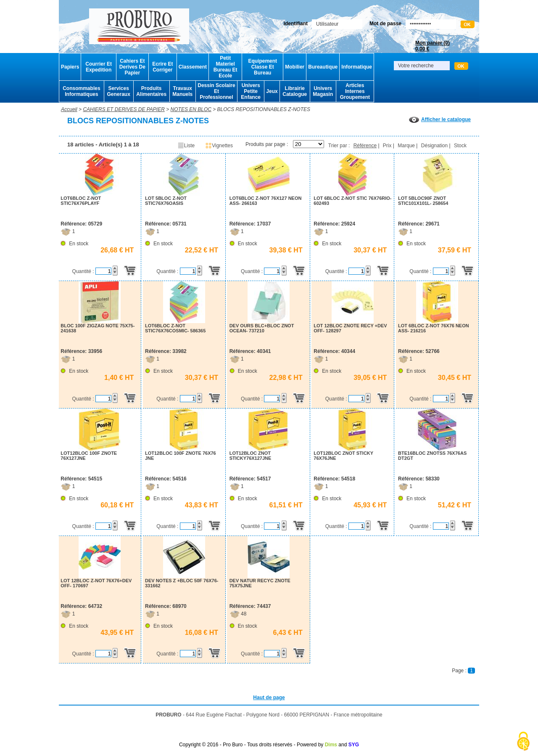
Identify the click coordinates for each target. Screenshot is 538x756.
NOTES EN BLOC (191, 109)
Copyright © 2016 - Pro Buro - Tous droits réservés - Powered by (251, 745)
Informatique (357, 67)
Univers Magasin (323, 91)
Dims (331, 745)
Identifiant (296, 24)
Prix (387, 146)
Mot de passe (385, 24)
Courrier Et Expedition (99, 67)
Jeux (272, 91)
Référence (365, 146)
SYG (354, 745)
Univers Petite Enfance (251, 91)
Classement (193, 67)
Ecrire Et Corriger (162, 67)
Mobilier (295, 67)
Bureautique (323, 67)
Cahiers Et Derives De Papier (132, 67)
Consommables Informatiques (81, 91)
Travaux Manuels (182, 91)
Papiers (70, 67)
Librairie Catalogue (295, 91)
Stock (460, 146)
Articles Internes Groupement (355, 91)
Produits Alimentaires (151, 91)
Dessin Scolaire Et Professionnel (216, 91)
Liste (186, 146)
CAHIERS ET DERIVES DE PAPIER (124, 109)
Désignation (434, 146)
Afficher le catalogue (440, 119)
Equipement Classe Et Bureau (262, 67)
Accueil (69, 109)
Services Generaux (118, 91)
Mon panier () (433, 46)
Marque (406, 146)
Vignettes (219, 146)
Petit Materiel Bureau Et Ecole (225, 67)
